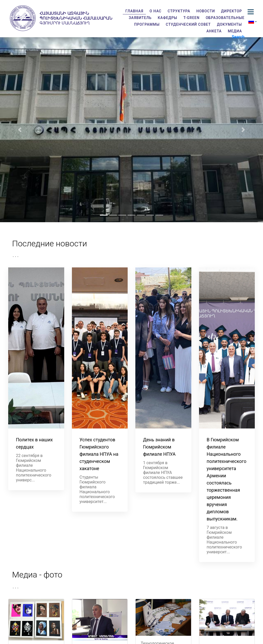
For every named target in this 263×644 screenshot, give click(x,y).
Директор (232, 11)
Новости (205, 11)
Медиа (235, 31)
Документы (229, 24)
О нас (156, 11)
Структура (179, 11)
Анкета (214, 31)
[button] (20, 130)
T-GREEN (191, 18)
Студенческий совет (188, 24)
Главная (134, 11)
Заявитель (140, 18)
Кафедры (167, 18)
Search (238, 37)
